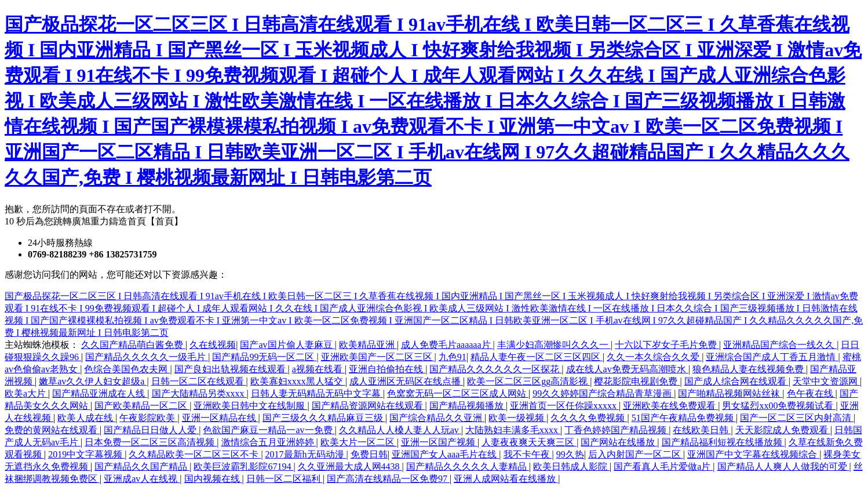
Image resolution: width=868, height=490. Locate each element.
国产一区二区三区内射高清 (797, 418)
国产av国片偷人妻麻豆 (287, 345)
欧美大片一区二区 (359, 442)
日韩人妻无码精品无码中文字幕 (317, 393)
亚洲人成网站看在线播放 (506, 479)
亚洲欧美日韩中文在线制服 (250, 406)
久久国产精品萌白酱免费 (133, 345)
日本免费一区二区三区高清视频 (151, 442)
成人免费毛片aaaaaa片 (447, 345)
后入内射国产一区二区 (636, 454)
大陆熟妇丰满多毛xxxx (513, 430)
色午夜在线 (811, 393)
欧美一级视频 (517, 418)
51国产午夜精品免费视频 (684, 418)
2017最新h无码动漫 (306, 454)
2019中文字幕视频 (86, 454)
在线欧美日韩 (702, 430)
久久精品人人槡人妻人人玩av (400, 430)
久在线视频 (213, 345)
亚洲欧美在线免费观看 (670, 406)
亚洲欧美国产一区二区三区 (378, 357)
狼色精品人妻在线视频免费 (749, 369)
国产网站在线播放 (619, 442)
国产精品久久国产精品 (142, 467)
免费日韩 (369, 454)
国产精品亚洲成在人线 (100, 393)
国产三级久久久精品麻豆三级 (324, 418)
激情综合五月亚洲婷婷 (269, 442)
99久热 (570, 454)
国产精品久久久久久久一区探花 (495, 369)
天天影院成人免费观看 (783, 430)
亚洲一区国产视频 (439, 442)
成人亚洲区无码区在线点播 (406, 381)
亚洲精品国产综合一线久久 (780, 345)
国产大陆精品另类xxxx (199, 393)
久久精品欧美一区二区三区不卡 (195, 454)
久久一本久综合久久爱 (654, 357)
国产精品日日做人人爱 (151, 430)
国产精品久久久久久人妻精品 (468, 467)
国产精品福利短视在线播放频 (723, 442)
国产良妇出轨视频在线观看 (231, 369)
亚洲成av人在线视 (142, 479)
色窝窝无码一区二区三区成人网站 (458, 393)
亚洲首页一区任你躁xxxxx (564, 406)
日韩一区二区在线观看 (199, 381)
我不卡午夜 (528, 454)
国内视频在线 (213, 479)
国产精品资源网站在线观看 (369, 406)
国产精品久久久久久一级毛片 (147, 357)
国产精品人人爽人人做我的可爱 (783, 467)
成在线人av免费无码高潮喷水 (627, 369)
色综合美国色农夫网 (127, 369)
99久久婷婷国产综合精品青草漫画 (603, 393)
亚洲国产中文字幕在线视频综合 (753, 454)
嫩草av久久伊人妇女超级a (93, 381)
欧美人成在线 (86, 418)
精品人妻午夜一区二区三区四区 (537, 357)
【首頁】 (165, 221)
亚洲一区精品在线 (220, 418)
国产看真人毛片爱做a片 (663, 467)
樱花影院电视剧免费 (637, 381)
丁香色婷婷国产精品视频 (617, 430)
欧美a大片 (26, 393)
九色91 (453, 357)
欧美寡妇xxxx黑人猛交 (298, 381)
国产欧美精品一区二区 (142, 406)
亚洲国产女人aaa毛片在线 (445, 454)
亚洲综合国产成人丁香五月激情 (772, 357)
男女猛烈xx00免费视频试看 (779, 406)
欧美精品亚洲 (368, 345)
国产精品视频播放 (468, 406)
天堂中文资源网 (826, 381)
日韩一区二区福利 (285, 479)
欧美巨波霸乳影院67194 (243, 467)
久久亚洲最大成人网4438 (350, 467)
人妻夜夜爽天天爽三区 (529, 442)
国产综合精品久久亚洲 (437, 418)
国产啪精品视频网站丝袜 (730, 393)
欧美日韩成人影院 (571, 467)
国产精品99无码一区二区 (264, 357)
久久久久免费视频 (589, 418)
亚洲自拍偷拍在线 (387, 369)
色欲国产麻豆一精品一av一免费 (269, 430)
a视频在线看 (318, 369)
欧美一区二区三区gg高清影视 (528, 381)
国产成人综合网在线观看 (736, 381)
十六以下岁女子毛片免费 (667, 345)
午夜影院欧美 (148, 418)
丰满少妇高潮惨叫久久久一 (554, 345)
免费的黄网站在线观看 (52, 430)
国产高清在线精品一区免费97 (388, 479)
